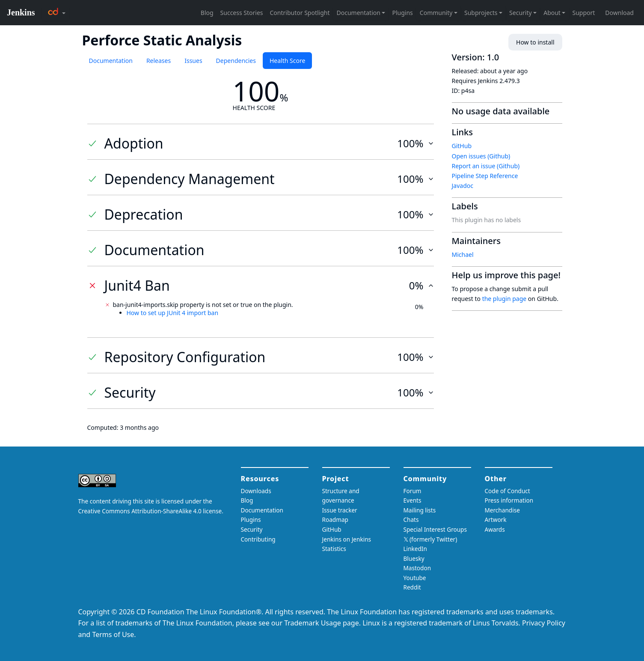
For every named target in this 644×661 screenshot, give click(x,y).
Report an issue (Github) (486, 166)
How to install (535, 42)
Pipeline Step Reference (485, 176)
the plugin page (505, 299)
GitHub (462, 146)
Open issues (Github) (481, 156)
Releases (159, 61)
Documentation (111, 61)
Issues (193, 61)
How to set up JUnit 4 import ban (173, 313)
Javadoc (463, 186)
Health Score (287, 61)
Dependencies (236, 61)
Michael (463, 255)
